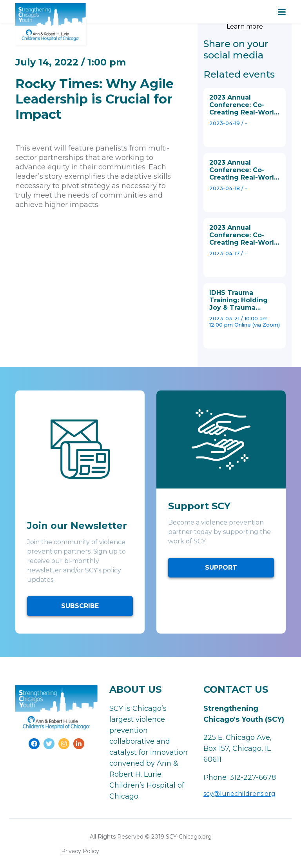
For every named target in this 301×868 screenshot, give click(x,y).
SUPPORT (221, 567)
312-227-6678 (253, 777)
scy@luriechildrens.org (239, 794)
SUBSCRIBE (80, 606)
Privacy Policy (80, 851)
